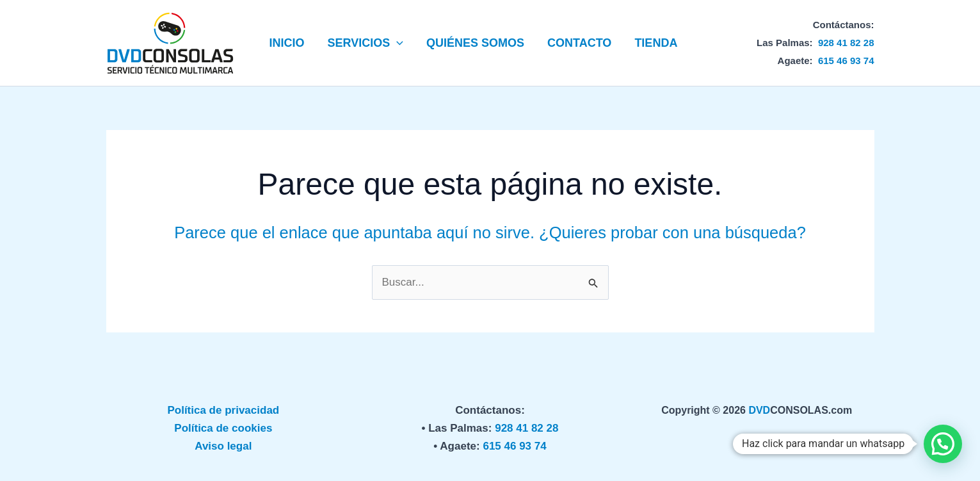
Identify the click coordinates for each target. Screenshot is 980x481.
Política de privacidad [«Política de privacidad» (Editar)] (223, 410)
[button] (397, 43)
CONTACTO (579, 43)
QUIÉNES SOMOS (475, 43)
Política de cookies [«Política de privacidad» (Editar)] (223, 428)
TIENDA (656, 43)
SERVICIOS (366, 43)
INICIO (287, 43)
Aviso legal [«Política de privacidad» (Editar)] (223, 446)
